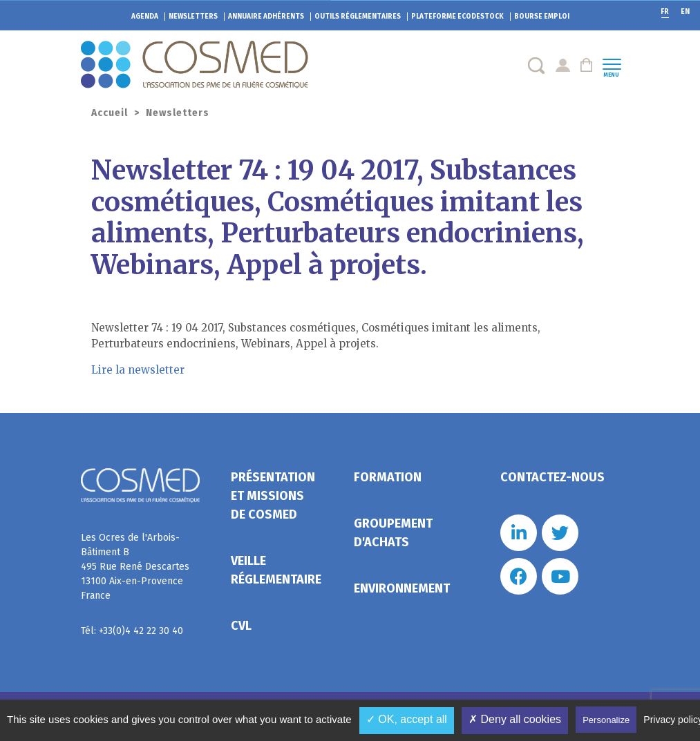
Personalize (606, 720)
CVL (241, 626)
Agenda (145, 17)
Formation (388, 477)
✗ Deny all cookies (515, 719)
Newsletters (193, 17)
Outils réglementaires (358, 17)
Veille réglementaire (276, 570)
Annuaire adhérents (266, 17)
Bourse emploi (542, 17)
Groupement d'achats (393, 533)
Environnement (402, 588)
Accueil (110, 113)
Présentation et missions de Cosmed (273, 496)
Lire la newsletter (138, 370)
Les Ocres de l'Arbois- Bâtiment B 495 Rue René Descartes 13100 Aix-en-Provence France (135, 567)
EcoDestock (457, 17)
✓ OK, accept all (407, 719)
